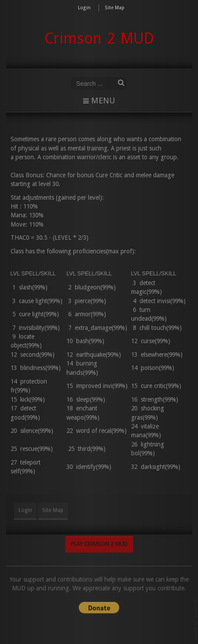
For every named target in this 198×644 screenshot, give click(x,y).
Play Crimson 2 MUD (99, 542)
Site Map (115, 8)
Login (84, 8)
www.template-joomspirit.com (196, 618)
